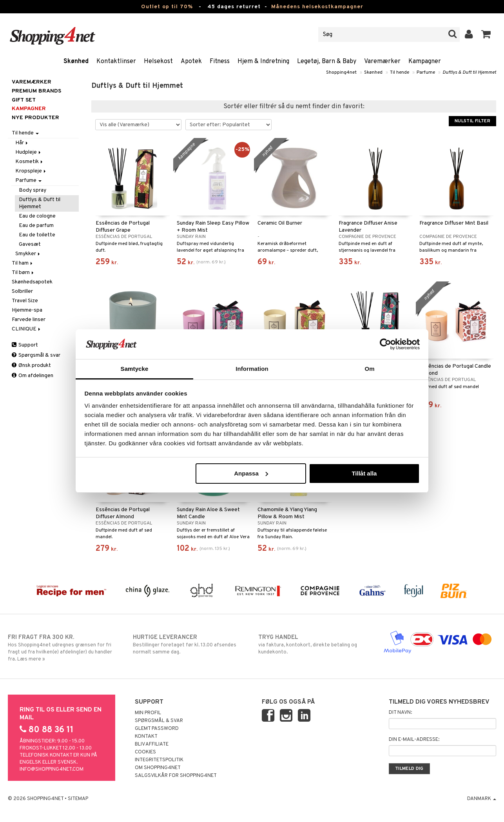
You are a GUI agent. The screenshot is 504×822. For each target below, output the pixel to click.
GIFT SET (24, 100)
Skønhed (76, 62)
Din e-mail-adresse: (414, 740)
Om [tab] (369, 369)
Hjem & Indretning (263, 62)
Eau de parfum (36, 226)
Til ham (23, 263)
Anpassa (251, 473)
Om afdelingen (33, 376)
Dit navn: (400, 713)
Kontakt (146, 737)
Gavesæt (30, 244)
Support (25, 345)
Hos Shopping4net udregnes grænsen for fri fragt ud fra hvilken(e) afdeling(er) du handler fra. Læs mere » (64, 648)
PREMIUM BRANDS (36, 91)
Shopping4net (341, 73)
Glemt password (157, 729)
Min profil (148, 713)
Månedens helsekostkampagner (317, 7)
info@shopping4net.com (52, 769)
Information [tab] (252, 369)
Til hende (400, 73)
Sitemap (78, 799)
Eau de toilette (37, 235)
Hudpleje (29, 152)
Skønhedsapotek (32, 282)
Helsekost (158, 62)
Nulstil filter (472, 121)
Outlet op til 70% (167, 7)
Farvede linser (29, 320)
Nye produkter (35, 118)
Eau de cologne (37, 216)
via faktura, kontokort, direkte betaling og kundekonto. (315, 644)
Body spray (33, 190)
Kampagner (425, 62)
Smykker (28, 254)
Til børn (23, 273)
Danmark (482, 799)
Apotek (191, 62)
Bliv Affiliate (152, 744)
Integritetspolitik (159, 760)
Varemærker (382, 62)
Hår (22, 143)
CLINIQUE (27, 329)
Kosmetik (30, 162)
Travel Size (25, 301)
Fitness (220, 62)
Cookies (145, 752)
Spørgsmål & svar (36, 355)
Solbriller (22, 291)
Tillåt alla (364, 473)
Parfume (426, 73)
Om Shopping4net (158, 768)
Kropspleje (31, 171)
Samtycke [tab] (135, 369)
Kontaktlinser (116, 62)
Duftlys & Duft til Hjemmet (469, 73)
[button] (486, 34)
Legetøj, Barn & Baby (327, 62)
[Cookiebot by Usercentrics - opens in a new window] (385, 344)
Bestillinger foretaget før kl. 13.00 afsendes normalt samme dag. (189, 644)
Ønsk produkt (31, 366)
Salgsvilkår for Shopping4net (176, 776)
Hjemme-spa (27, 310)
